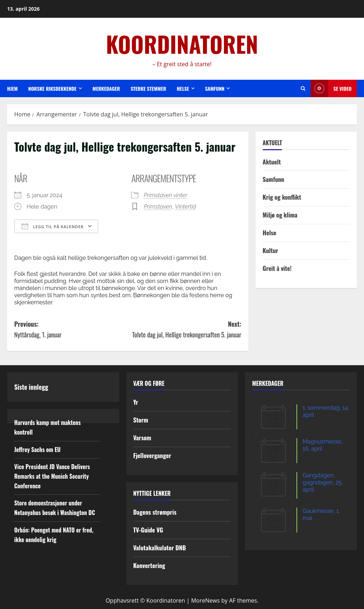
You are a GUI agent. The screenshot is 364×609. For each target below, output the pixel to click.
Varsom (142, 438)
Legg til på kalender (53, 226)
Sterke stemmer (148, 88)
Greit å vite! (277, 268)
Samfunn (215, 88)
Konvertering (149, 565)
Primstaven (158, 207)
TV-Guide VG (148, 530)
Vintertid (186, 207)
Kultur (271, 250)
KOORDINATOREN (182, 44)
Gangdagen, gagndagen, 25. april (323, 482)
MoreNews (206, 600)
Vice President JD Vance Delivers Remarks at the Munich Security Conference (52, 476)
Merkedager (106, 88)
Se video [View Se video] (331, 88)
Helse (183, 88)
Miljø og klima (280, 215)
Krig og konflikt (282, 197)
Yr (136, 402)
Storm (141, 420)
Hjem (12, 88)
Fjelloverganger (152, 455)
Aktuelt (272, 162)
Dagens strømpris (155, 512)
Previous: (71, 330)
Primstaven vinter (165, 195)
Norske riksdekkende (53, 88)
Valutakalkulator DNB (160, 548)
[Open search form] (303, 88)
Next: (184, 330)
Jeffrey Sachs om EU (37, 450)
